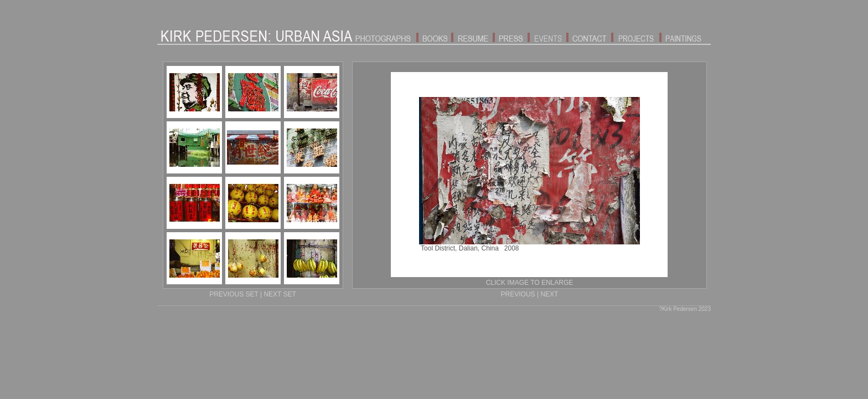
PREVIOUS (518, 294)
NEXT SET (280, 294)
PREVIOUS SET (234, 294)
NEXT (549, 294)
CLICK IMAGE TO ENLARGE (530, 283)
